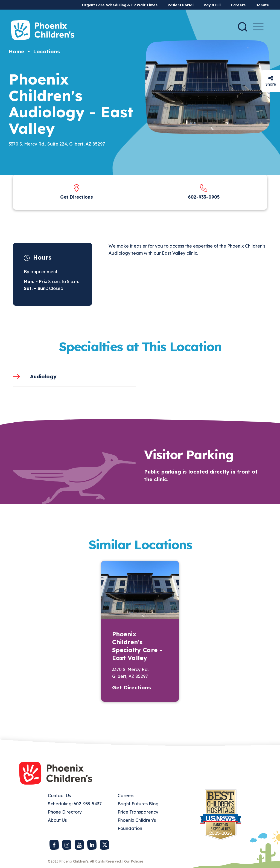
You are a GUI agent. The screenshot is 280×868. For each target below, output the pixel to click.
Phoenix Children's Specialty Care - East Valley (137, 646)
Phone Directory (65, 812)
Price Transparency (138, 812)
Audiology (43, 376)
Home (17, 51)
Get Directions (77, 197)
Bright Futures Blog (138, 804)
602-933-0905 (204, 197)
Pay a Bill (212, 5)
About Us (57, 820)
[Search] (243, 27)
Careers (238, 5)
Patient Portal (181, 5)
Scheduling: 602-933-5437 (75, 804)
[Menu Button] (258, 27)
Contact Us (59, 796)
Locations (46, 51)
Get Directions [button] (132, 687)
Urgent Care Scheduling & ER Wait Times (120, 5)
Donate (262, 5)
